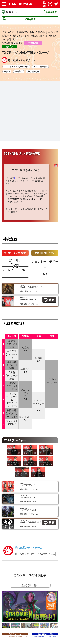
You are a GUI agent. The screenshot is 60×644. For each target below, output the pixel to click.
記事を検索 (30, 19)
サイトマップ (16, 602)
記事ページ (12, 12)
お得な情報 (15, 612)
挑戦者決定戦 (33, 72)
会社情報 (14, 607)
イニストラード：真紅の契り (16, 67)
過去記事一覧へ (30, 528)
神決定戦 (19, 72)
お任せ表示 (51, 12)
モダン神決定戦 (40, 67)
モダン (7, 72)
